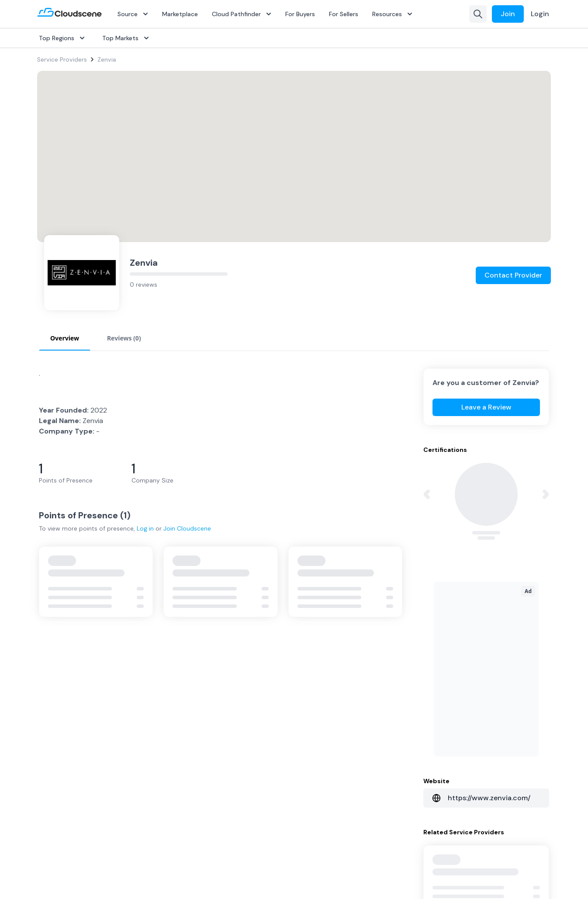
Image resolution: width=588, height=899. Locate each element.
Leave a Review (486, 407)
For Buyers (300, 14)
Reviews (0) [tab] (124, 338)
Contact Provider (513, 275)
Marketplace (180, 14)
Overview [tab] (65, 338)
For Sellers (344, 14)
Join (508, 14)
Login (540, 14)
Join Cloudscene (187, 528)
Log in (145, 528)
